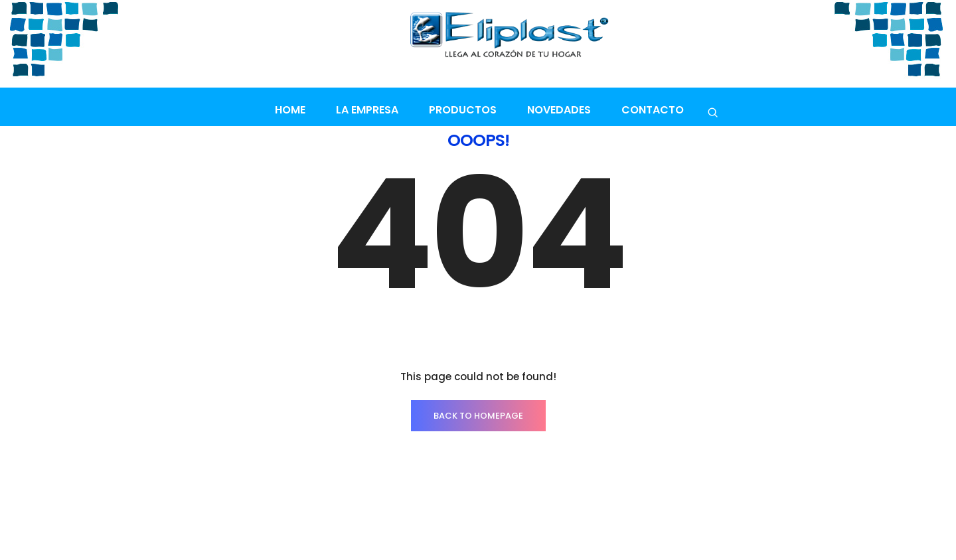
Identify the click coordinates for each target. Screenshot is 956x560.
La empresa (367, 110)
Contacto (653, 110)
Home (290, 110)
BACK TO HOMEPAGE (478, 375)
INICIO (113, 519)
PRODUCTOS (176, 519)
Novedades (559, 110)
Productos (463, 110)
